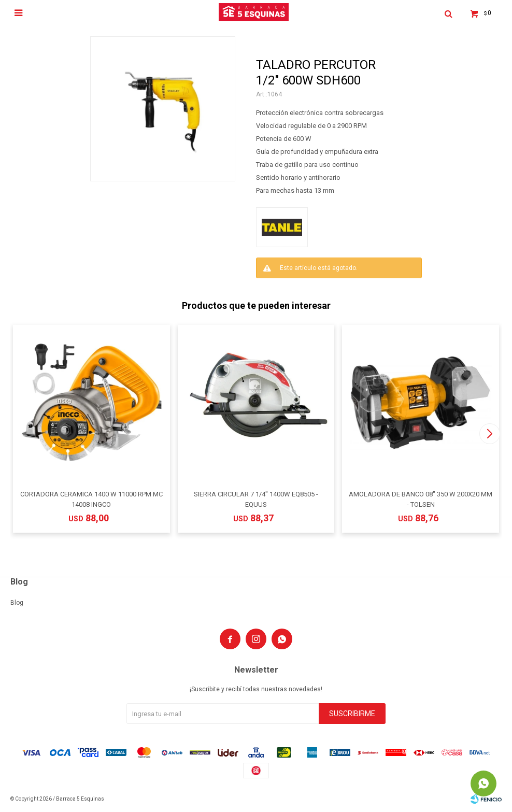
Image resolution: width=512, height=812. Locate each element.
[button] (489, 434)
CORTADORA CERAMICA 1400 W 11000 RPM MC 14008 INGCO (91, 499)
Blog (17, 603)
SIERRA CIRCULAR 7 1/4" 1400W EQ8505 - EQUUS (256, 499)
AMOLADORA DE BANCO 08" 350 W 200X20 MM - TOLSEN (421, 499)
